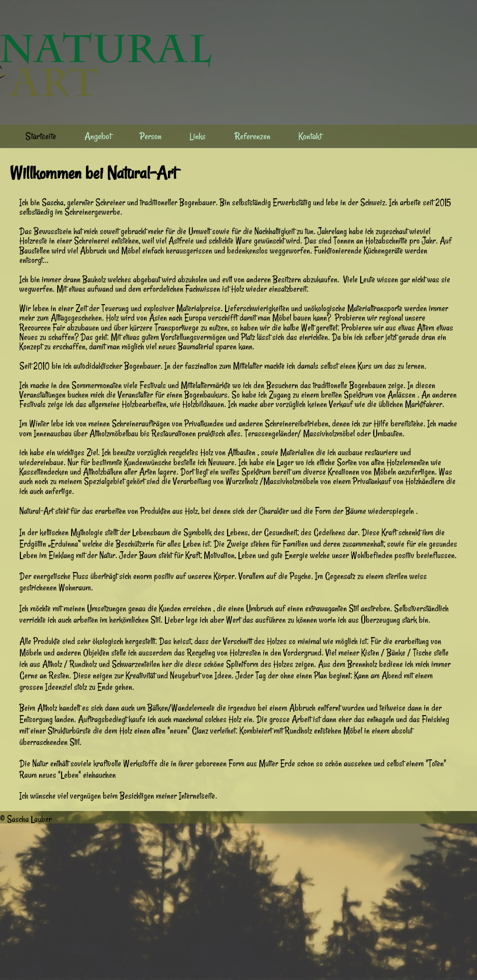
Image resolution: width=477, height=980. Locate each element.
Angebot (98, 136)
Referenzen (252, 136)
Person (151, 136)
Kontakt (310, 136)
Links (198, 136)
